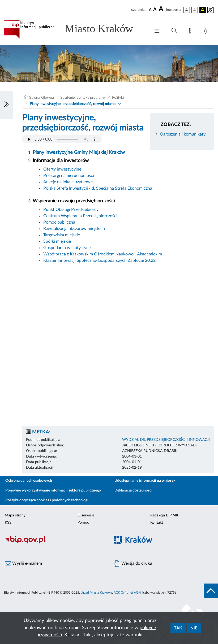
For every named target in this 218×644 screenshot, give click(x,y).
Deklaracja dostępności (133, 490)
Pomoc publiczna (59, 222)
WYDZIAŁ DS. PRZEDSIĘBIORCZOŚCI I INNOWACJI (166, 440)
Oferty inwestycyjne (62, 169)
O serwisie (86, 515)
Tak (178, 628)
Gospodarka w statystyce (67, 248)
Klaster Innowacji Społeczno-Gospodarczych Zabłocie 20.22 (99, 260)
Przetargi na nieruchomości (69, 176)
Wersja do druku (133, 564)
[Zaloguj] (207, 32)
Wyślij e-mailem (23, 564)
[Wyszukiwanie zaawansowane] (174, 31)
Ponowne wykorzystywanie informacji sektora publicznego (53, 490)
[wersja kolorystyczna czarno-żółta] (203, 10)
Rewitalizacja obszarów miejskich (75, 229)
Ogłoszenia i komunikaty (183, 134)
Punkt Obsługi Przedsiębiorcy (71, 210)
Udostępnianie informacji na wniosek (145, 481)
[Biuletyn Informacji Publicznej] (55, 543)
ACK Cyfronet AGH (127, 593)
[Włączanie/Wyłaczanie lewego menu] (6, 105)
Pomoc (83, 523)
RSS (8, 523)
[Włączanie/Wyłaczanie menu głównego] (157, 31)
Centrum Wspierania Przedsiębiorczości (80, 216)
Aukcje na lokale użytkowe (68, 182)
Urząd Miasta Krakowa (96, 593)
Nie (194, 628)
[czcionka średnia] (155, 10)
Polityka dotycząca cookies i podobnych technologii (47, 500)
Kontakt (157, 523)
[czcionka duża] (162, 9)
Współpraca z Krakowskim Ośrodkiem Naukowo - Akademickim (103, 254)
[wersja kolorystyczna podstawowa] (187, 10)
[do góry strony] (211, 591)
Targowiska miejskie (62, 235)
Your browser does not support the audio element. (62, 139)
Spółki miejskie (57, 241)
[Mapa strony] (191, 32)
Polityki (118, 98)
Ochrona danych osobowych (29, 481)
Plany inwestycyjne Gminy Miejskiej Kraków (79, 153)
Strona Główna (42, 98)
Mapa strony (15, 515)
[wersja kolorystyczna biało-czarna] (195, 10)
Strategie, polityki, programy (83, 98)
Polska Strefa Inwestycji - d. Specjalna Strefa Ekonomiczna (98, 188)
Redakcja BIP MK (164, 515)
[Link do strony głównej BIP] (74, 29)
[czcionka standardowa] (150, 10)
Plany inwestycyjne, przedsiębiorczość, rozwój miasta (73, 104)
